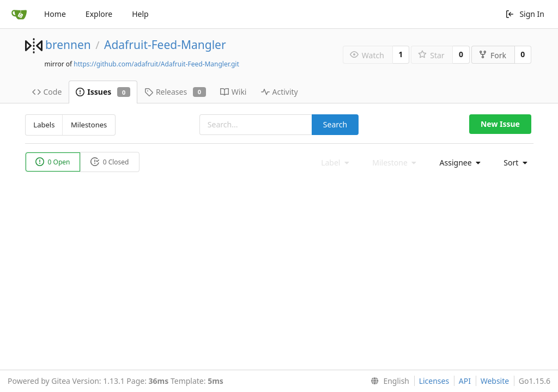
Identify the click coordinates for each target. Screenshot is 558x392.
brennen (68, 45)
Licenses (434, 381)
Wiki (233, 92)
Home (55, 14)
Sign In (525, 14)
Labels (44, 125)
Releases (175, 92)
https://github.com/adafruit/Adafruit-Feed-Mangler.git (156, 64)
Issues (103, 92)
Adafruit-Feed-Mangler (165, 45)
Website (495, 381)
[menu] (457, 163)
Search (335, 124)
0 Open (53, 162)
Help (140, 14)
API (465, 381)
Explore (99, 14)
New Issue (500, 124)
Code (47, 92)
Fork (492, 55)
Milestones (89, 125)
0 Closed (110, 162)
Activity (280, 92)
